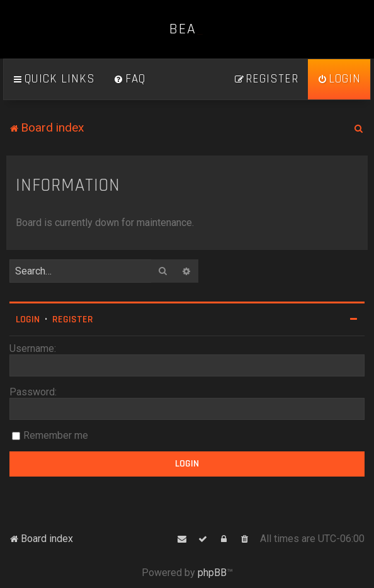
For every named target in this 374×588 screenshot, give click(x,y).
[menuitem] (130, 79)
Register (73, 319)
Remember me (56, 435)
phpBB (212, 573)
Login (28, 319)
